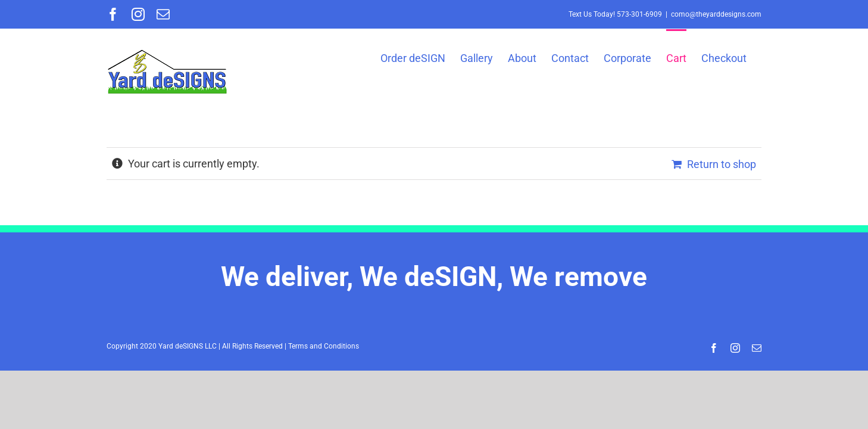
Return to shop (722, 164)
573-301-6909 (639, 14)
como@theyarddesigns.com (716, 14)
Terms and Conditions (324, 346)
